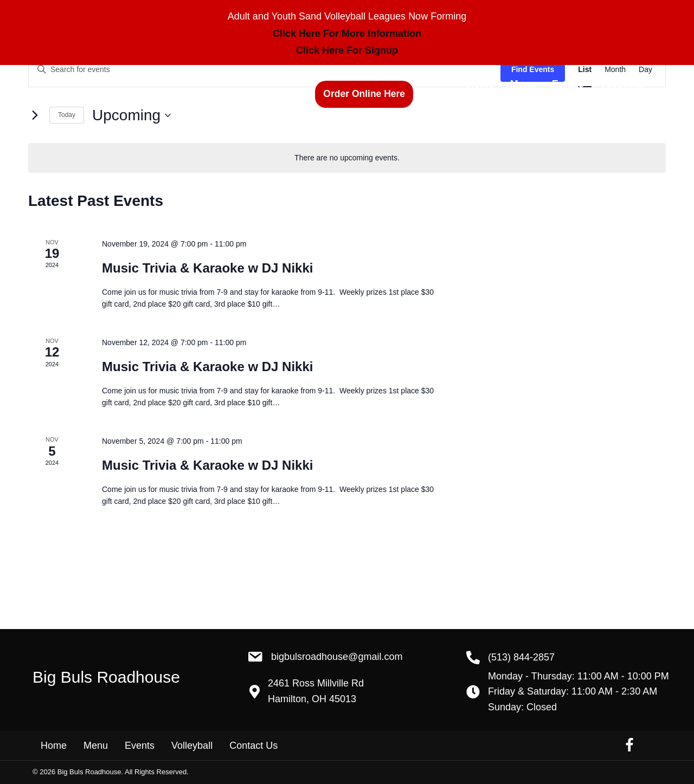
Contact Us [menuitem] (253, 746)
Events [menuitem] (140, 746)
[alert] (347, 158)
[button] (364, 94)
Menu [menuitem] (96, 746)
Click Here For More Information (347, 34)
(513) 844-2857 (256, 95)
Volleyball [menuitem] (192, 746)
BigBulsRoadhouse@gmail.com (337, 657)
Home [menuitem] (54, 746)
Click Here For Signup (347, 50)
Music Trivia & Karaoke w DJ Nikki (208, 268)
